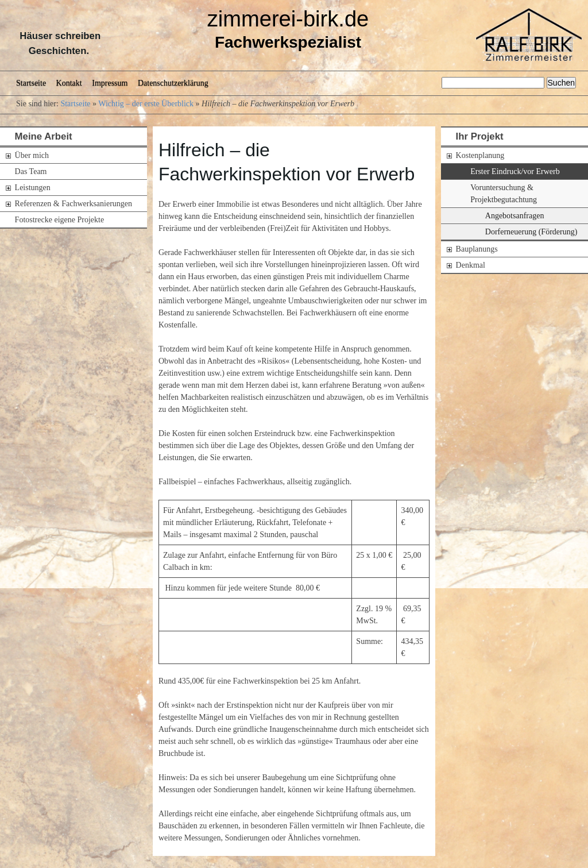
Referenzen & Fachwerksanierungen (73, 204)
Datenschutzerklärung (173, 83)
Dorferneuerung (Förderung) (531, 232)
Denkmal (471, 265)
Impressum (110, 83)
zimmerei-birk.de (288, 19)
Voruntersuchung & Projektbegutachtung (504, 194)
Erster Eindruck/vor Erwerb (515, 171)
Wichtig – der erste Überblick (146, 104)
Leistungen (33, 188)
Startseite (31, 83)
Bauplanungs (477, 249)
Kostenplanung (480, 155)
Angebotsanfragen (515, 216)
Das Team (31, 171)
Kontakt (69, 83)
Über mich (32, 155)
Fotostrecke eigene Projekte (60, 220)
